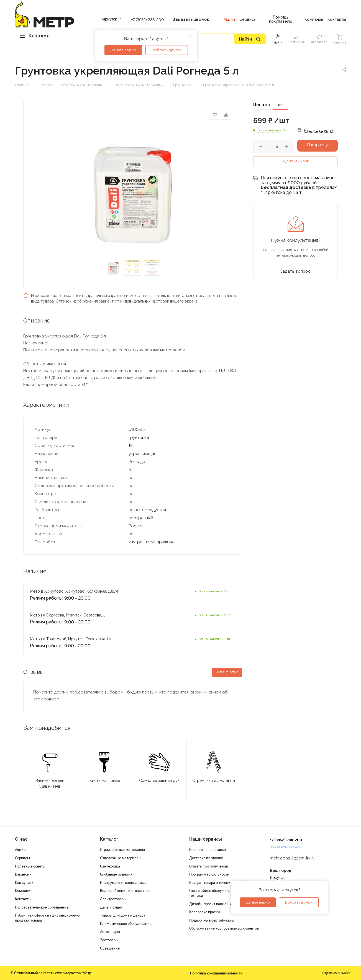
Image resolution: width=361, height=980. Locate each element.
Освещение (110, 948)
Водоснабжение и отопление (125, 891)
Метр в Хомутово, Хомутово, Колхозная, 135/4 (74, 591)
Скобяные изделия (116, 874)
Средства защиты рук (159, 781)
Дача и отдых (111, 907)
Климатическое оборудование (126, 923)
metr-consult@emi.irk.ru (293, 858)
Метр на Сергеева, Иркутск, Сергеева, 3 (68, 615)
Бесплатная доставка (208, 849)
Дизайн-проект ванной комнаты (217, 904)
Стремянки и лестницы (214, 781)
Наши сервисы (206, 839)
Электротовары (113, 899)
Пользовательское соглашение (42, 907)
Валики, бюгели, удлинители (50, 783)
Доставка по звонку (206, 858)
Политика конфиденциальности (216, 973)
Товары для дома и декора (123, 915)
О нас (21, 839)
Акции (20, 849)
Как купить (24, 882)
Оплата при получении (209, 866)
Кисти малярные (105, 781)
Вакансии (23, 874)
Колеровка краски (205, 912)
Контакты (23, 899)
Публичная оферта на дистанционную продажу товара (47, 918)
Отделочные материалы (121, 858)
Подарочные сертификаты (212, 920)
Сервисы (22, 858)
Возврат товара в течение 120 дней (219, 882)
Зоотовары (109, 940)
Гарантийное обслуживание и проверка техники (223, 893)
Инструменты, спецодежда (123, 882)
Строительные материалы (122, 849)
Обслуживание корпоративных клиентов (224, 928)
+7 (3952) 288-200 (148, 20)
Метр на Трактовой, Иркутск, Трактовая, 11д (71, 639)
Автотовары (110, 932)
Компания (24, 891)
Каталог (109, 839)
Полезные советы (30, 866)
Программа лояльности (209, 874)
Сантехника (110, 866)
